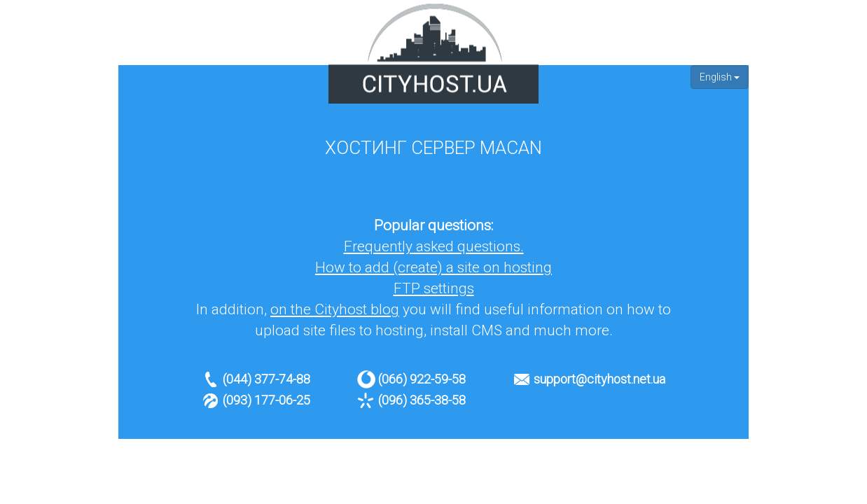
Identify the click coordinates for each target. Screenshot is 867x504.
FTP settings (434, 288)
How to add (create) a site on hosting (433, 267)
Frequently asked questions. (434, 246)
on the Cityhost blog (335, 309)
